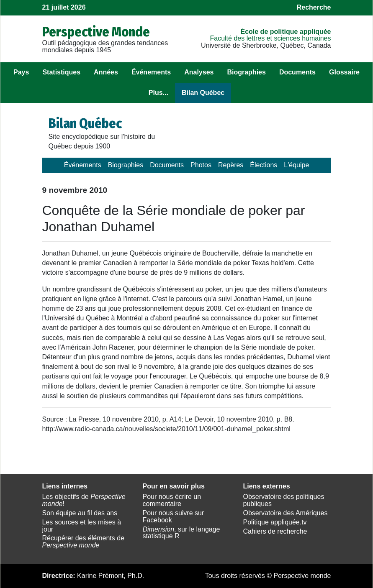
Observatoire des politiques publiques (284, 500)
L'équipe (296, 165)
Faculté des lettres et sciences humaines (270, 38)
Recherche (314, 7)
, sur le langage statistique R (181, 533)
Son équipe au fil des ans (80, 513)
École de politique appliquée (286, 32)
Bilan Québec (203, 93)
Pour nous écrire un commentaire (172, 500)
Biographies (246, 72)
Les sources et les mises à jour (82, 526)
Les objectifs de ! (84, 500)
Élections (264, 165)
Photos (201, 165)
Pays (21, 72)
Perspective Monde (96, 32)
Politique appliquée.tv (275, 522)
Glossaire (344, 72)
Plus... (158, 93)
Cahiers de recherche (275, 531)
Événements (151, 72)
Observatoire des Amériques (286, 513)
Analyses (199, 72)
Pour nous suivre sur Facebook (174, 516)
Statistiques (61, 72)
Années (106, 72)
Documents (297, 72)
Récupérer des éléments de (84, 542)
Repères (231, 165)
